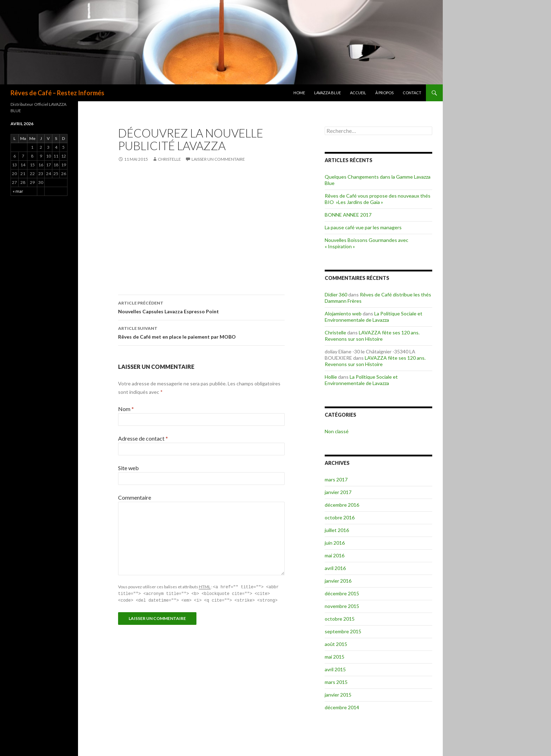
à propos (384, 93)
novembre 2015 (342, 606)
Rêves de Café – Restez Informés (57, 93)
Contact (412, 93)
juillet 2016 (337, 530)
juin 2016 (335, 543)
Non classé (337, 431)
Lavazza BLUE (328, 93)
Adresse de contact (143, 438)
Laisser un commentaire (218, 159)
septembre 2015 (343, 631)
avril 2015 (335, 669)
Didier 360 (336, 294)
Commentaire (135, 497)
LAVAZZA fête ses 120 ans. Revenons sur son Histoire (372, 336)
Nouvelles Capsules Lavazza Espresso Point (201, 307)
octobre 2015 (340, 619)
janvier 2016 (338, 581)
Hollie (331, 377)
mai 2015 (335, 657)
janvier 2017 (338, 492)
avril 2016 (335, 568)
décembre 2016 (342, 505)
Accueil (358, 93)
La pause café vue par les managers (363, 227)
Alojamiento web (343, 313)
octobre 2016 (340, 517)
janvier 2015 (338, 695)
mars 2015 (336, 682)
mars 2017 (336, 479)
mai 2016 (335, 555)
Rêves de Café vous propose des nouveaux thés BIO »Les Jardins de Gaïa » (378, 199)
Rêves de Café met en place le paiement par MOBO (201, 332)
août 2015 (336, 644)
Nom (126, 409)
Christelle (169, 159)
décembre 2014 (342, 707)
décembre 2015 (342, 593)
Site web (128, 468)
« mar (18, 191)
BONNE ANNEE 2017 (348, 215)
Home (299, 93)
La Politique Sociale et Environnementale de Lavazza (374, 317)
